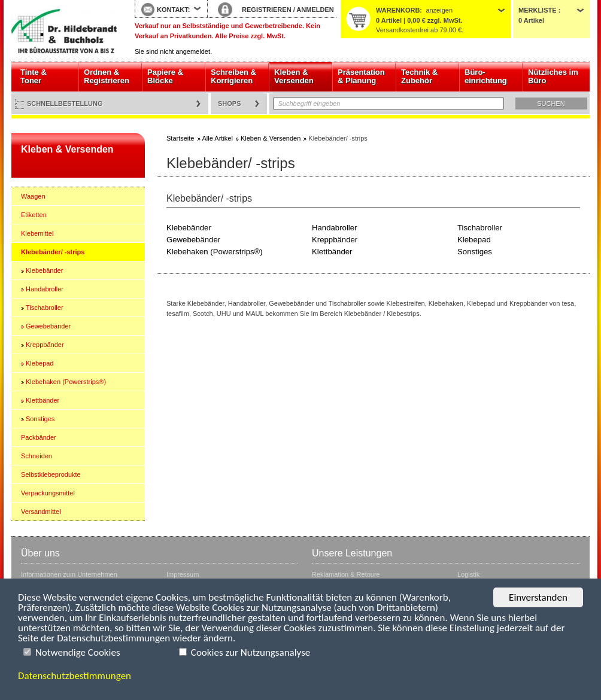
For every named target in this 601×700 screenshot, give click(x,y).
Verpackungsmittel (48, 493)
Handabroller (45, 289)
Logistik (468, 574)
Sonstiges (40, 419)
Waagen (33, 196)
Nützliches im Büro (553, 76)
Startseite (64, 31)
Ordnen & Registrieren (107, 76)
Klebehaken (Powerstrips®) (66, 382)
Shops (230, 104)
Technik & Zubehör (419, 76)
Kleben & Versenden (294, 76)
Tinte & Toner (34, 76)
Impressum (183, 574)
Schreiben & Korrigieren (233, 76)
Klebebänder (44, 270)
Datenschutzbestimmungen (75, 676)
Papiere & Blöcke (165, 76)
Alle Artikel (218, 138)
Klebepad (40, 363)
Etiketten (34, 215)
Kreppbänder (45, 345)
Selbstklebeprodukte (51, 474)
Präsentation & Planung (361, 76)
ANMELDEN (315, 10)
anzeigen (439, 10)
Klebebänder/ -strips (53, 252)
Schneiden (37, 456)
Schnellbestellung (65, 104)
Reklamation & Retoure (346, 574)
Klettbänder (43, 400)
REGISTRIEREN (267, 10)
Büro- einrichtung (486, 76)
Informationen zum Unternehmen (69, 574)
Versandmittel (41, 512)
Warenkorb (398, 10)
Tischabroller (45, 308)
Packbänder (39, 437)
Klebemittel (37, 233)
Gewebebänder (48, 326)
